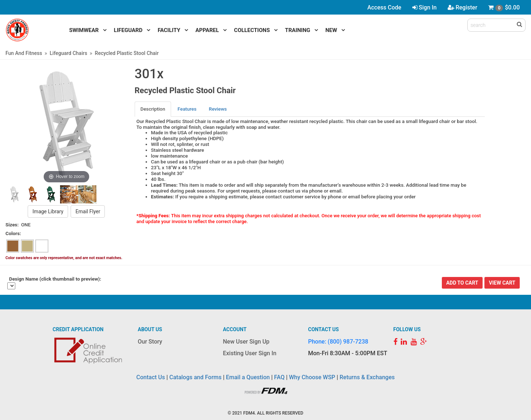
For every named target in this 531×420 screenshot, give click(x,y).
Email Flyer (88, 211)
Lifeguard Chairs (69, 53)
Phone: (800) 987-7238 (338, 342)
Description (153, 109)
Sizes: (12, 225)
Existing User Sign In (250, 353)
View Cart (502, 283)
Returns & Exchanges (367, 377)
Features (187, 109)
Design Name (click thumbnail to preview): (55, 279)
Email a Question (248, 377)
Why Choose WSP (312, 377)
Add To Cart (462, 283)
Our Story (150, 342)
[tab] (153, 109)
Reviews (218, 109)
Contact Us (151, 377)
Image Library (48, 211)
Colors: (13, 233)
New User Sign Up (246, 342)
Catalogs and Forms (195, 377)
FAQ (279, 377)
